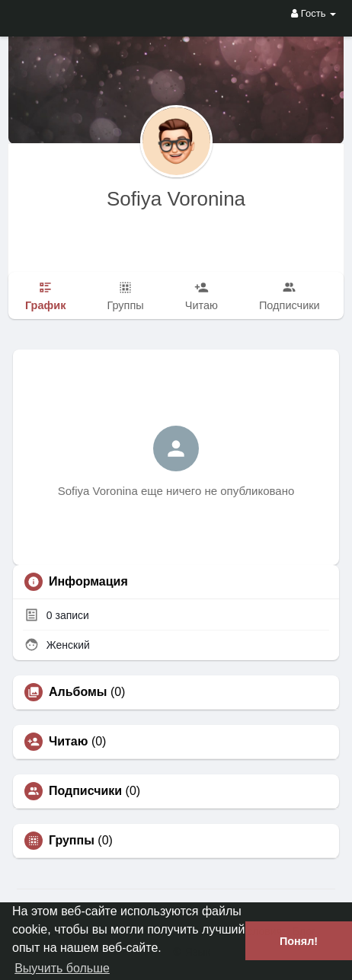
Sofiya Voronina (176, 199)
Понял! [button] (299, 941)
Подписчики (85, 791)
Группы (72, 841)
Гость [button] (314, 13)
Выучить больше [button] (62, 968)
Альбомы (78, 692)
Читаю (68, 742)
